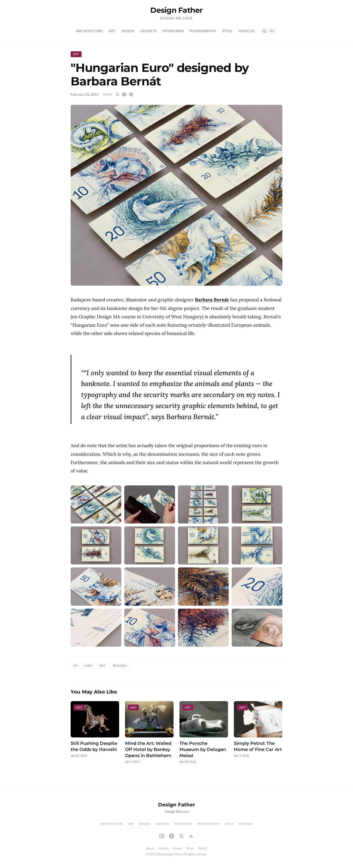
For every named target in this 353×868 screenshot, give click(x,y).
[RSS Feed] (191, 836)
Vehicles (247, 31)
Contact (164, 848)
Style (227, 31)
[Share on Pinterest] (131, 94)
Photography (203, 31)
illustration (120, 665)
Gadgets (148, 31)
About (150, 848)
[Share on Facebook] (124, 94)
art (75, 665)
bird (102, 665)
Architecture (89, 31)
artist (88, 665)
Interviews (173, 31)
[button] (176, 195)
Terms (190, 848)
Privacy (177, 848)
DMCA (202, 848)
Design (128, 31)
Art (112, 31)
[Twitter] (181, 836)
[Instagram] (162, 836)
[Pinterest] (172, 836)
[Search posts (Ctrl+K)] (269, 31)
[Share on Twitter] (117, 94)
